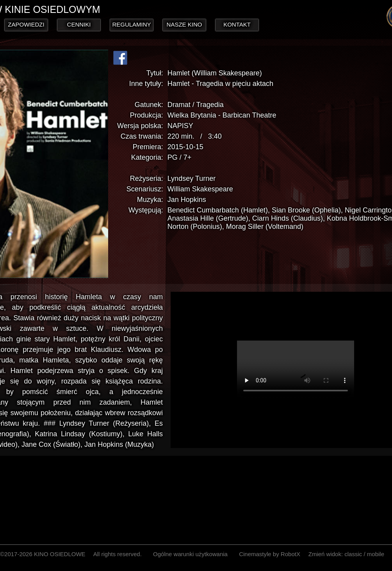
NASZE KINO (184, 24)
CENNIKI (79, 24)
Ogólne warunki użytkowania (190, 554)
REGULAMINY (131, 24)
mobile (376, 554)
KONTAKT (237, 24)
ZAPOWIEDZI (26, 24)
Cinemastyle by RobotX (270, 554)
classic (353, 554)
